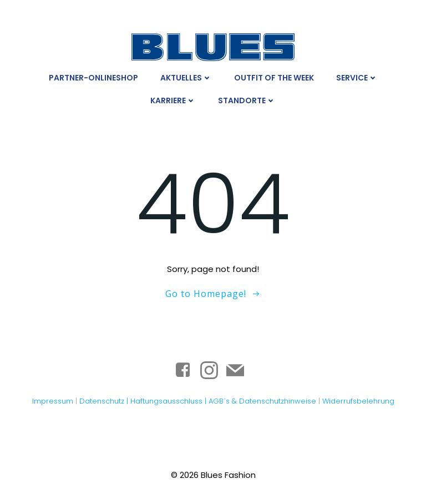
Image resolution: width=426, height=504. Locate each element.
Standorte (247, 100)
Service (357, 78)
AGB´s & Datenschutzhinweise (262, 401)
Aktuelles (186, 78)
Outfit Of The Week (274, 78)
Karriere (173, 100)
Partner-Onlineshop (93, 78)
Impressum (53, 401)
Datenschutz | (105, 401)
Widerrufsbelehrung (358, 401)
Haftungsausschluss (168, 401)
